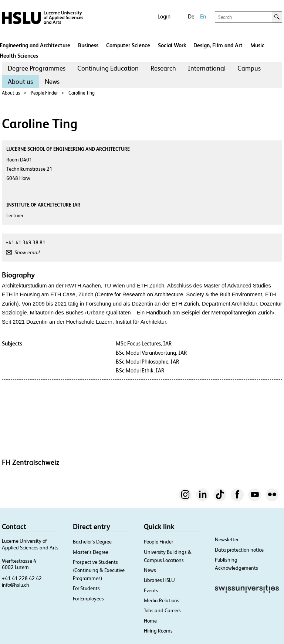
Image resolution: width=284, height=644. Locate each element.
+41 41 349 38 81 (26, 242)
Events (151, 590)
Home (150, 621)
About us (20, 81)
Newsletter (227, 539)
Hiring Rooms (158, 631)
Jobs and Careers (162, 610)
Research (163, 68)
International (207, 68)
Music (257, 45)
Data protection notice (239, 550)
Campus (249, 68)
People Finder (44, 93)
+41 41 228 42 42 (22, 578)
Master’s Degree (91, 552)
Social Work (172, 45)
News (52, 81)
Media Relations (162, 600)
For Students (86, 588)
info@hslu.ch (16, 585)
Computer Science (128, 45)
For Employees (88, 599)
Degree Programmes (37, 68)
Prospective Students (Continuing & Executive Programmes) (99, 570)
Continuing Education (108, 68)
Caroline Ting (82, 93)
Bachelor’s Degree (92, 542)
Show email (27, 252)
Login (164, 16)
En (203, 16)
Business (88, 45)
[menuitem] (37, 68)
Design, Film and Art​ (218, 45)
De (191, 16)
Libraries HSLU (159, 580)
